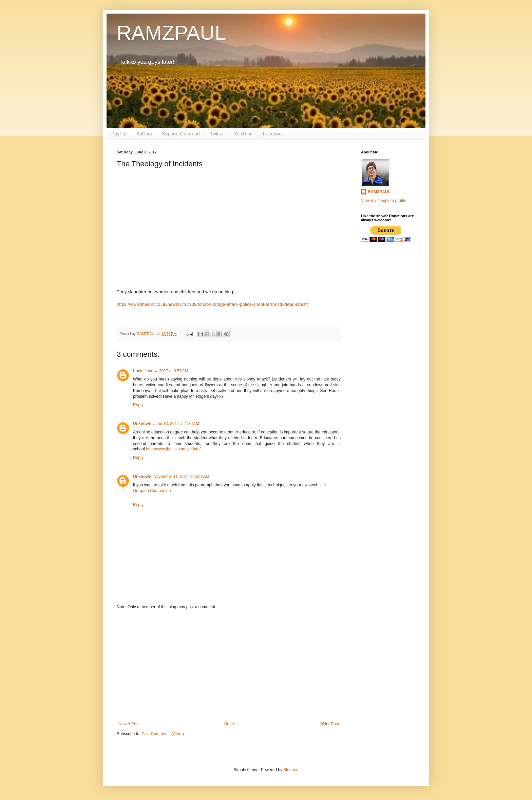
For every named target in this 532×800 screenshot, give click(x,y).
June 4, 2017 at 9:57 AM (166, 371)
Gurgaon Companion (152, 491)
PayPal (119, 134)
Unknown (142, 424)
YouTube (243, 134)
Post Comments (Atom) (163, 734)
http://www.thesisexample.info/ (173, 449)
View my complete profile (384, 201)
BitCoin (144, 134)
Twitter (217, 134)
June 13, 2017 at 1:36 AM (176, 424)
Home (230, 724)
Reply (138, 405)
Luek (138, 371)
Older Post (329, 724)
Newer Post (129, 724)
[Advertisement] (229, 666)
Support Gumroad (181, 134)
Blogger (290, 770)
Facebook (273, 134)
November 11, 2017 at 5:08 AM (181, 477)
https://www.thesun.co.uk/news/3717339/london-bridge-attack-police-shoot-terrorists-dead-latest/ (212, 304)
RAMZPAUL (171, 33)
